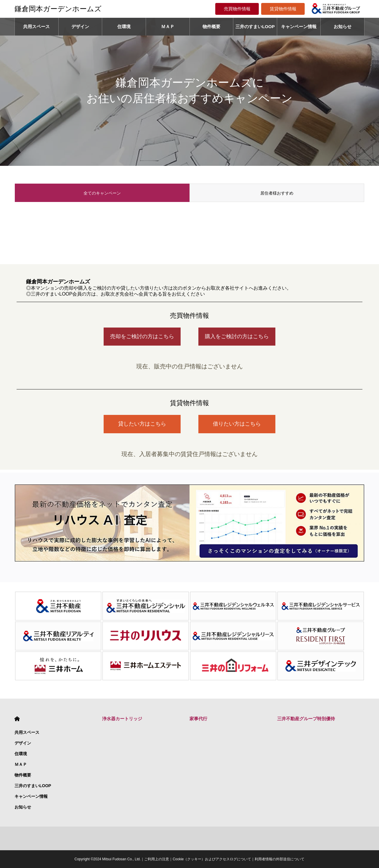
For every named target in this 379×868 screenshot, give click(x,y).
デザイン (80, 27)
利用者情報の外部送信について (280, 859)
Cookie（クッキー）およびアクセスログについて (212, 859)
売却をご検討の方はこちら (142, 336)
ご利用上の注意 (157, 859)
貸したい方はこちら (142, 424)
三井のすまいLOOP (255, 27)
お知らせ (343, 27)
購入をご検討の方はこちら (237, 336)
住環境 (124, 27)
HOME (17, 719)
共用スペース (36, 27)
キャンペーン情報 (299, 27)
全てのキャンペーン (102, 193)
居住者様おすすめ (277, 193)
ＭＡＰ (168, 27)
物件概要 (211, 27)
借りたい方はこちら (237, 424)
